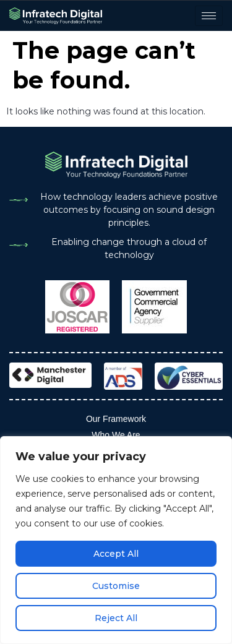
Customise (116, 586)
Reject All (116, 618)
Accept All (116, 554)
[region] (116, 540)
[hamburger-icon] (209, 16)
